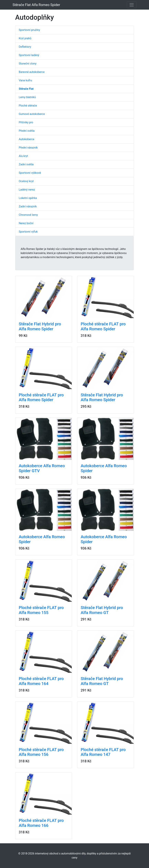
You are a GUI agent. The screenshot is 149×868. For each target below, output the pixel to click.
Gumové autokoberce (32, 114)
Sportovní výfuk (28, 232)
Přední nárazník (28, 148)
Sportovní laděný (29, 55)
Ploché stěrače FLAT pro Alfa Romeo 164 (41, 681)
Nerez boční (26, 223)
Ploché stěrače (28, 106)
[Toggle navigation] (132, 5)
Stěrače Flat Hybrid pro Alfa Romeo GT (102, 610)
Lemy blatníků (27, 97)
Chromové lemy (28, 215)
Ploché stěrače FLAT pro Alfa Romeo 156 (41, 752)
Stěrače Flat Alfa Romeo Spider (36, 5)
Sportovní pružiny (29, 30)
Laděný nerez (27, 190)
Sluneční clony (28, 64)
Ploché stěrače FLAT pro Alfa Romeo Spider (103, 326)
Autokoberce (26, 139)
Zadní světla (26, 164)
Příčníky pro (26, 122)
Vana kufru (25, 80)
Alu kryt (23, 156)
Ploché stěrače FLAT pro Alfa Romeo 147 (103, 752)
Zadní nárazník (28, 206)
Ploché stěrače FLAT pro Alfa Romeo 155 (41, 610)
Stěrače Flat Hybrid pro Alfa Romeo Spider (40, 326)
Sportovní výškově (30, 173)
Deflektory (25, 47)
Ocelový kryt (26, 181)
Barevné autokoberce (32, 72)
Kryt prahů (25, 38)
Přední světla (27, 131)
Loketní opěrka (28, 198)
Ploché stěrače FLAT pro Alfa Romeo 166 (41, 823)
